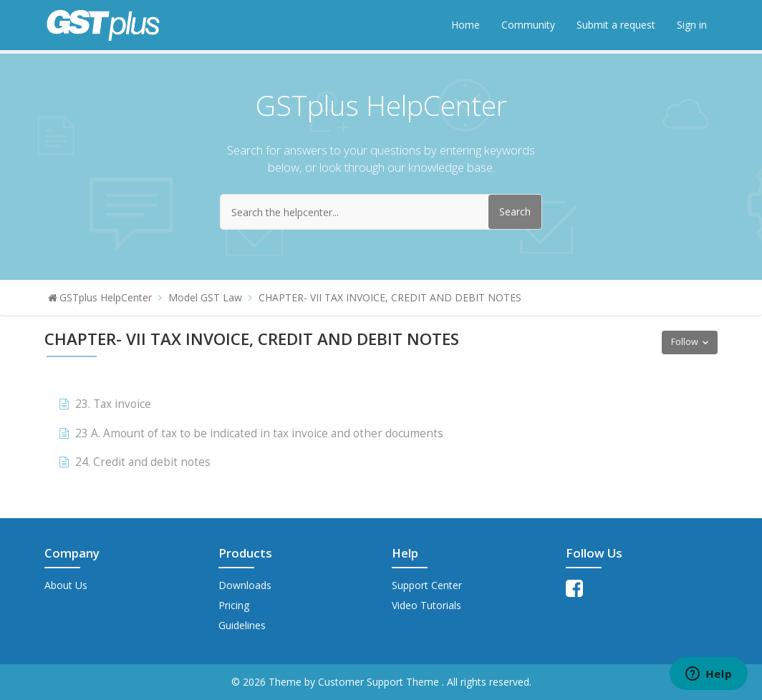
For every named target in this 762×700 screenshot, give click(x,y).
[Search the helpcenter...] (381, 212)
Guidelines (242, 625)
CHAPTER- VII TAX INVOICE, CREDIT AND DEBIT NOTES (390, 297)
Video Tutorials (426, 605)
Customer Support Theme (380, 682)
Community (528, 25)
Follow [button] (685, 342)
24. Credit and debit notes (143, 462)
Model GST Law (205, 297)
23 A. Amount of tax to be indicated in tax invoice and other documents (259, 433)
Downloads (245, 585)
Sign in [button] (692, 25)
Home (466, 25)
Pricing (234, 605)
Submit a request (616, 25)
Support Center (427, 585)
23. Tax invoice (113, 404)
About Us (66, 585)
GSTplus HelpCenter (106, 297)
